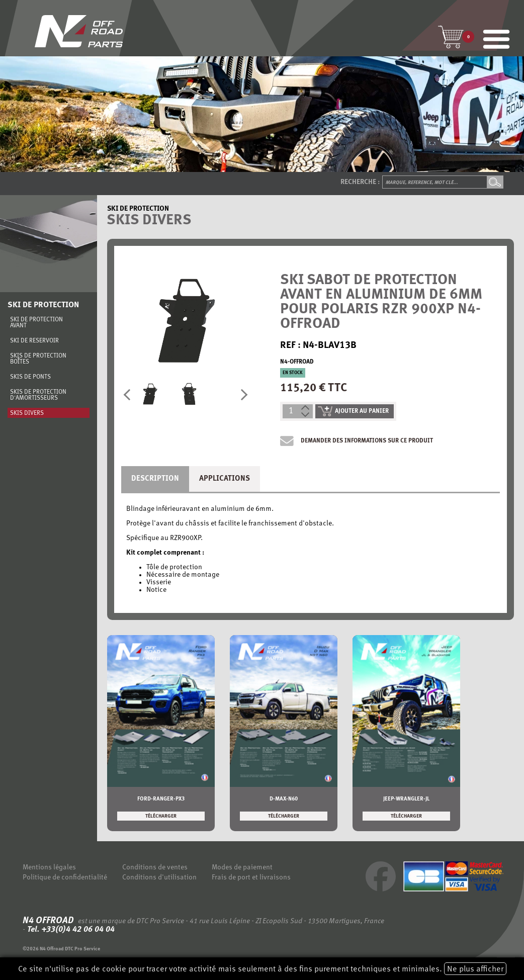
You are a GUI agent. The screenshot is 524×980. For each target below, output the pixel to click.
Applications (225, 479)
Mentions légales (49, 868)
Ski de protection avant (36, 323)
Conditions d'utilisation (159, 878)
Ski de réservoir (34, 341)
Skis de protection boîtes (38, 359)
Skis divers (27, 413)
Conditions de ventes (155, 868)
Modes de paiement (242, 868)
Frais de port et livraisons (251, 878)
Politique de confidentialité (65, 878)
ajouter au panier (353, 411)
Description (155, 479)
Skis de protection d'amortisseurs (38, 395)
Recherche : (360, 182)
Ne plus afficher (475, 969)
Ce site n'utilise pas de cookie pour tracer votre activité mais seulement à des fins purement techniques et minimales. (262, 969)
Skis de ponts (30, 377)
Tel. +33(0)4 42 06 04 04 (70, 930)
